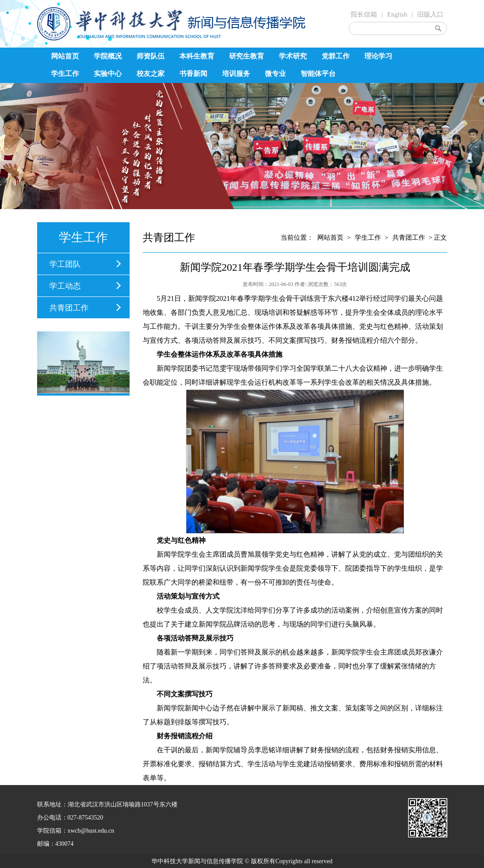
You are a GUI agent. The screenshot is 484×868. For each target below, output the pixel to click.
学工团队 (65, 264)
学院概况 (108, 56)
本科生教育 (197, 56)
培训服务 (236, 74)
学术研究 (293, 56)
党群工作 (336, 56)
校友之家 (151, 74)
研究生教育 (247, 56)
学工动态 (65, 286)
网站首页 (65, 56)
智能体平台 (318, 74)
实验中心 (108, 74)
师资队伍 (151, 56)
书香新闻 (193, 74)
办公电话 (49, 818)
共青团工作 (69, 308)
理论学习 (378, 56)
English (397, 14)
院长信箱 (364, 14)
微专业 (275, 74)
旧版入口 (430, 14)
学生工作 (65, 74)
